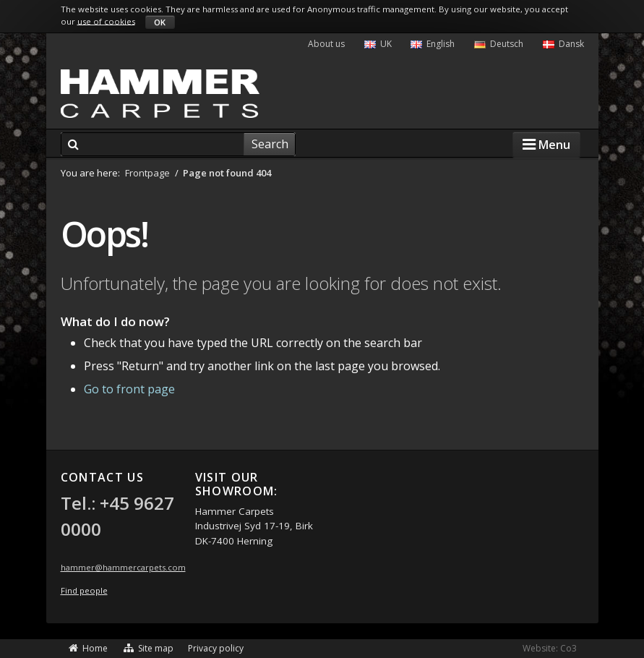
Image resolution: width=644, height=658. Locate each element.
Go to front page (129, 389)
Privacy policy (216, 648)
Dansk (563, 44)
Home (88, 648)
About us (326, 44)
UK (378, 44)
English (433, 44)
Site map (148, 648)
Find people (84, 590)
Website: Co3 (550, 648)
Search (270, 144)
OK (160, 22)
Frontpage (147, 173)
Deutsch (499, 44)
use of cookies (106, 21)
